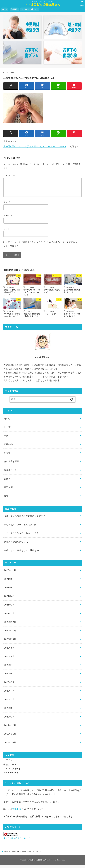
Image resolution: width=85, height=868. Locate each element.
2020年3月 (9, 703)
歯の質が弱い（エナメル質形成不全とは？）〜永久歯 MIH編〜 (35, 146)
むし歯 (7, 430)
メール (8, 219)
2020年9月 (9, 651)
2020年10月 (10, 642)
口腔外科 (8, 447)
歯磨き (7, 482)
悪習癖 (7, 456)
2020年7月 (9, 668)
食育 (6, 499)
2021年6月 (9, 591)
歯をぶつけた (11, 473)
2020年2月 (9, 711)
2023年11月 (10, 573)
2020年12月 (10, 625)
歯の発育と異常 (12, 465)
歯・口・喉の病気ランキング (17, 841)
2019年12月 (10, 728)
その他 (7, 422)
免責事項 (14, 9)
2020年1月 (9, 720)
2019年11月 (10, 737)
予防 (6, 439)
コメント (9, 176)
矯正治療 (8, 490)
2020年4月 (9, 694)
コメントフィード (12, 772)
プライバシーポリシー (29, 9)
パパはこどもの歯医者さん (43, 4)
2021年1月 (9, 617)
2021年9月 (9, 582)
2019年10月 (10, 746)
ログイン (8, 763)
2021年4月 (9, 599)
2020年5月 (9, 685)
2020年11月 (10, 634)
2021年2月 (9, 608)
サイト (7, 232)
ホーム (5, 9)
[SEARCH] (82, 3)
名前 (7, 205)
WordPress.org (11, 776)
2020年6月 (9, 677)
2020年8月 (9, 660)
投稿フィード (10, 768)
